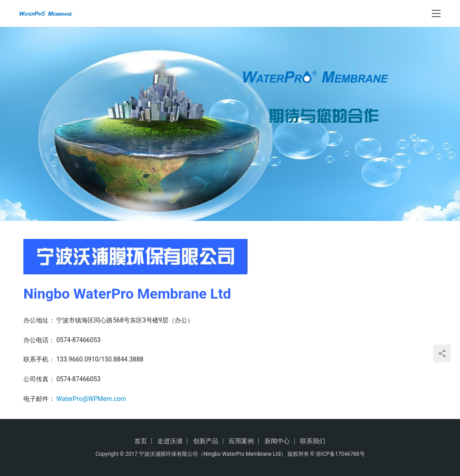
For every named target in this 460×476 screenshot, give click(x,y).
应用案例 (241, 441)
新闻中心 (277, 441)
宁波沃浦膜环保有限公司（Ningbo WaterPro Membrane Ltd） (212, 454)
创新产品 (206, 441)
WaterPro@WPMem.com (91, 399)
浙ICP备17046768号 (340, 454)
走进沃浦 (170, 441)
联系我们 (313, 441)
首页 (141, 441)
